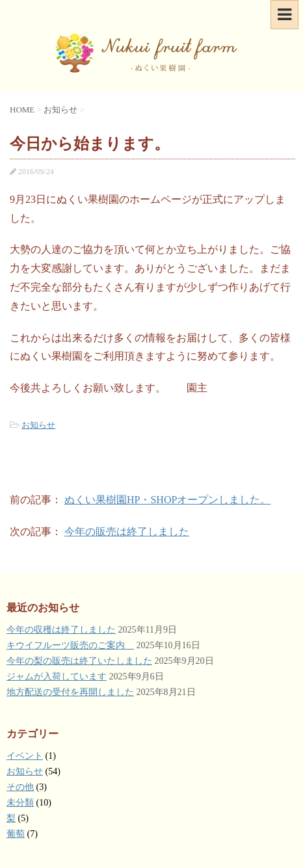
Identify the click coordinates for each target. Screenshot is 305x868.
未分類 (20, 803)
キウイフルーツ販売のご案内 (70, 645)
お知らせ (38, 425)
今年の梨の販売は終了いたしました (79, 661)
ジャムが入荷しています (57, 677)
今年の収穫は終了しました (61, 630)
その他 (20, 787)
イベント (25, 756)
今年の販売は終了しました (127, 532)
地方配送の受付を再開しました (70, 692)
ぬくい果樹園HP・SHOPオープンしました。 (167, 500)
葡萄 (16, 834)
